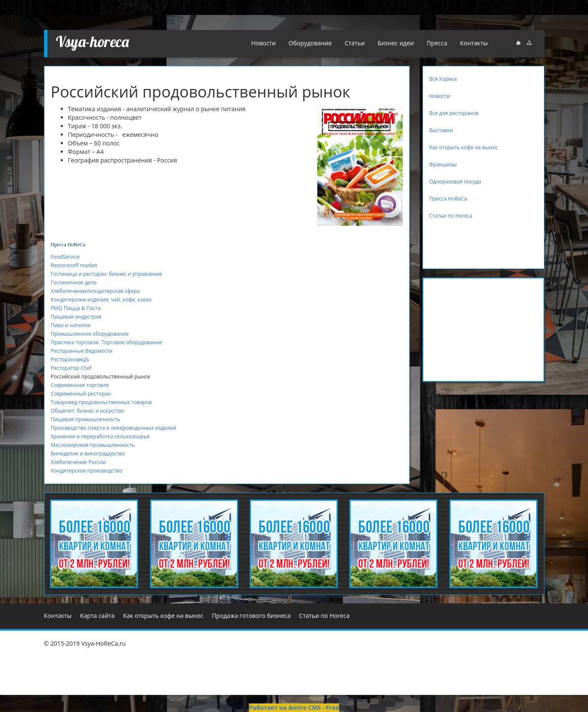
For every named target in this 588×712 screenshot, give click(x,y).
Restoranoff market (74, 265)
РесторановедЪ (70, 359)
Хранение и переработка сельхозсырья (100, 436)
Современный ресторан (81, 394)
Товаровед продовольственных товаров (101, 402)
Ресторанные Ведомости (82, 351)
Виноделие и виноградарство (88, 453)
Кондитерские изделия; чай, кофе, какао (101, 300)
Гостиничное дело (74, 282)
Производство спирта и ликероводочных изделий (114, 428)
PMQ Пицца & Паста (76, 308)
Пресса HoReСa (68, 245)
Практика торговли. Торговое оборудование (107, 342)
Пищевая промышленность (86, 419)
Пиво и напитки (71, 325)
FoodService (65, 257)
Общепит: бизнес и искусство (88, 411)
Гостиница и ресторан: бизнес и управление (107, 274)
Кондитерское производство (87, 471)
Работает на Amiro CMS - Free (294, 708)
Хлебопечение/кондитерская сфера (95, 291)
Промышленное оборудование (90, 334)
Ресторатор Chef (71, 368)
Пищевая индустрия (76, 317)
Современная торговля (80, 385)
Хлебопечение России (78, 462)
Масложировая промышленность (93, 445)
